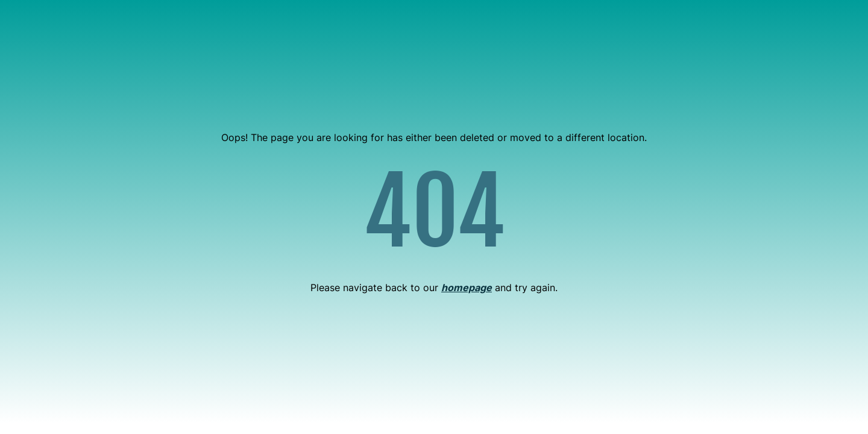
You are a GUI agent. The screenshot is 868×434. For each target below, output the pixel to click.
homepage (467, 288)
